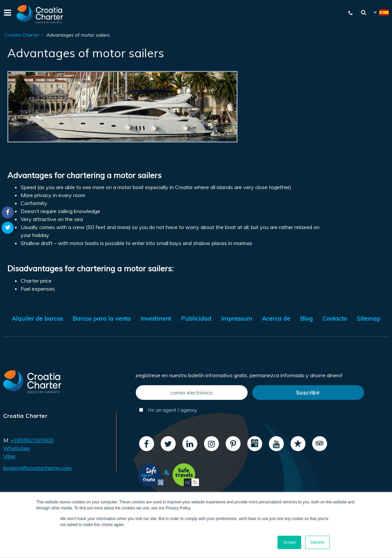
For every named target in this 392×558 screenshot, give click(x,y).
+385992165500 (32, 440)
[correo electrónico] (192, 393)
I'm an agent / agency (168, 410)
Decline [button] (317, 542)
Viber (9, 456)
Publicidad (196, 318)
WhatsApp (17, 448)
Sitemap (369, 318)
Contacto (335, 318)
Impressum (237, 318)
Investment (156, 318)
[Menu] (7, 14)
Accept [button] (289, 542)
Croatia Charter (22, 35)
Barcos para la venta (102, 318)
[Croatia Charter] (40, 14)
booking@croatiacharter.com (37, 468)
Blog (306, 318)
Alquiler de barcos (37, 318)
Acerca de (276, 318)
